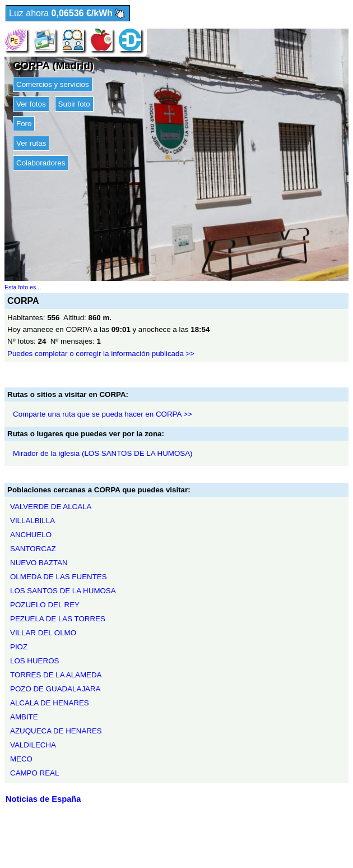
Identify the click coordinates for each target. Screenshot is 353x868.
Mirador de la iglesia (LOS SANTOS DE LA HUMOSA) (103, 453)
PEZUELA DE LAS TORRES (58, 619)
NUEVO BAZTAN (39, 563)
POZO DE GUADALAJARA (55, 689)
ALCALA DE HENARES (50, 703)
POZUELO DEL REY (45, 605)
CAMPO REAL (34, 773)
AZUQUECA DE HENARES (56, 731)
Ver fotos (31, 104)
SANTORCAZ (33, 549)
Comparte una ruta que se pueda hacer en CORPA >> (103, 414)
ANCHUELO (31, 535)
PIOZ (19, 647)
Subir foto (74, 104)
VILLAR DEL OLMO (43, 633)
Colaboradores (41, 163)
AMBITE (24, 717)
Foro (24, 124)
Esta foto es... (23, 287)
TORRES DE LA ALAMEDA (56, 675)
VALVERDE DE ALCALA (51, 507)
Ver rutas (31, 143)
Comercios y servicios (53, 84)
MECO (21, 759)
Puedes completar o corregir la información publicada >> (101, 354)
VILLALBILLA (32, 521)
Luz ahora (68, 14)
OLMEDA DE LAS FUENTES (59, 577)
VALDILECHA (33, 745)
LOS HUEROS (34, 661)
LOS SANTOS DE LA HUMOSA (63, 591)
